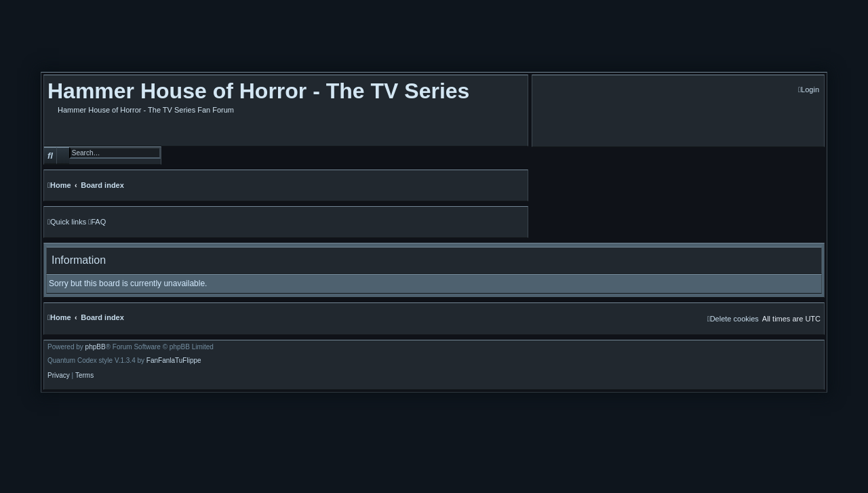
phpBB (96, 347)
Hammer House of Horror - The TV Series (258, 91)
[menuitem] (809, 90)
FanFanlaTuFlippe (174, 361)
